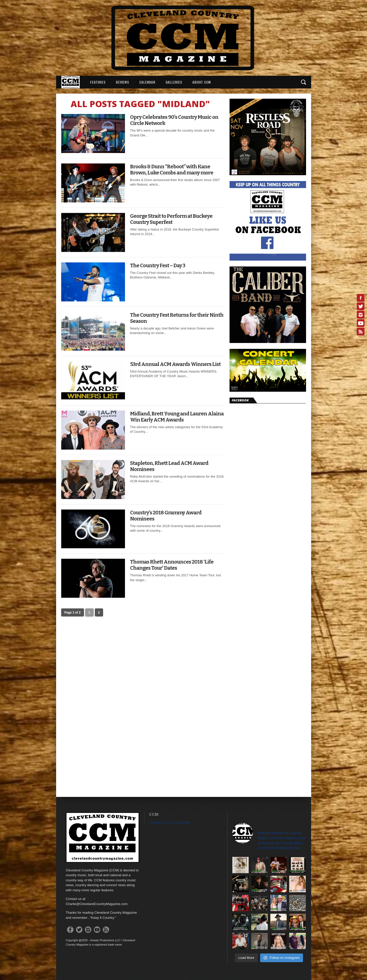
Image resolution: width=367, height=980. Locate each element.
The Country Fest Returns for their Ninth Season (177, 318)
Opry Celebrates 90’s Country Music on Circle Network (174, 120)
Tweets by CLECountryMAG (170, 823)
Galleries (174, 82)
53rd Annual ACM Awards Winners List (175, 364)
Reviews (122, 82)
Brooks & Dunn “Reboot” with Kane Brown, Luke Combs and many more (172, 170)
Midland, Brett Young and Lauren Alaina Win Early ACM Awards (177, 417)
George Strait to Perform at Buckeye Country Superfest (171, 219)
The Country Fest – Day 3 (158, 265)
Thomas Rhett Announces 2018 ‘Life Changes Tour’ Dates (172, 565)
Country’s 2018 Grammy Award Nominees (166, 516)
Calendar (147, 82)
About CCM (201, 82)
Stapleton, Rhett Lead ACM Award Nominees (169, 466)
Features (98, 82)
